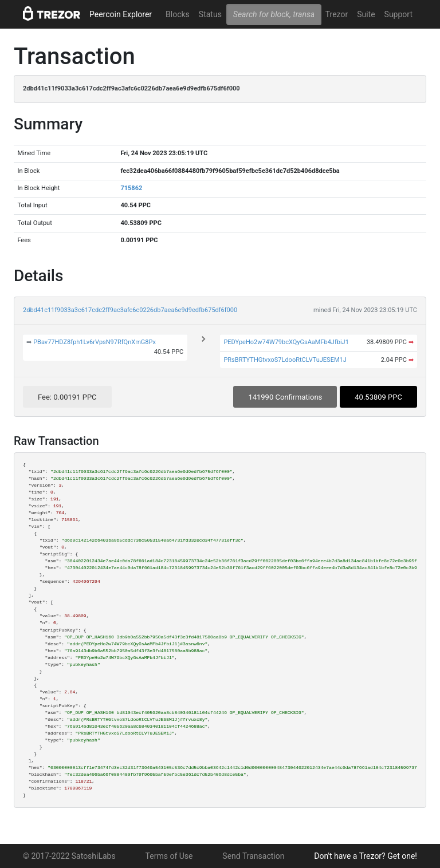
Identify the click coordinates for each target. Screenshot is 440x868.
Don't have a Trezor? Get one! (366, 856)
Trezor (337, 14)
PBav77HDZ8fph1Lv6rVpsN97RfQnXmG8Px (95, 342)
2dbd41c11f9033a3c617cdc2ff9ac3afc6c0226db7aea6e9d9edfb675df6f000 (130, 310)
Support (398, 14)
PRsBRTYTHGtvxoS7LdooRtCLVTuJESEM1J (285, 360)
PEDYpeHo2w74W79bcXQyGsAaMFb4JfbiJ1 (286, 342)
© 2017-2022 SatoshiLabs (69, 856)
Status (210, 14)
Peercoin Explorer (121, 14)
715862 (131, 188)
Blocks (178, 14)
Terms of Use (169, 856)
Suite (366, 14)
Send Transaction (253, 856)
